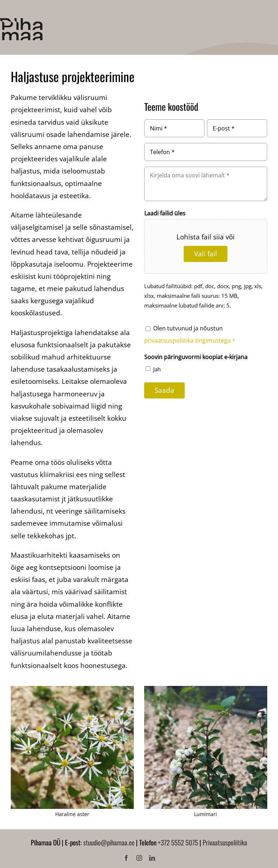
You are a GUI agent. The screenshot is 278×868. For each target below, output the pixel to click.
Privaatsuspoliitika (225, 842)
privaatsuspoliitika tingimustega (188, 340)
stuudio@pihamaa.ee (109, 842)
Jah (157, 369)
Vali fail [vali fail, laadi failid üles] (206, 254)
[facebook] (126, 858)
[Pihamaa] (21, 21)
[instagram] (139, 858)
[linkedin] (152, 858)
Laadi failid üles (165, 213)
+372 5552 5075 (178, 842)
